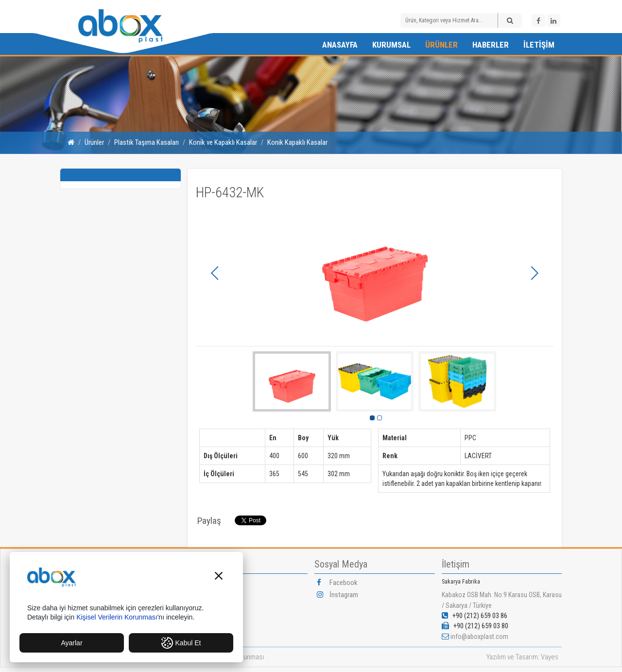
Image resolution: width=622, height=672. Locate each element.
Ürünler (441, 45)
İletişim (539, 45)
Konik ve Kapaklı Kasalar (223, 142)
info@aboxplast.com (479, 637)
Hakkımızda (213, 583)
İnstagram (337, 595)
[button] (219, 577)
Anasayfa (340, 45)
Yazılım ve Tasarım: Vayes (522, 657)
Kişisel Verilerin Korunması (117, 617)
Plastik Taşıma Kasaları (147, 142)
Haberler (491, 45)
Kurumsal (391, 45)
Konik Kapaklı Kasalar (297, 142)
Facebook (337, 583)
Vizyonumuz (214, 595)
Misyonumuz (214, 607)
